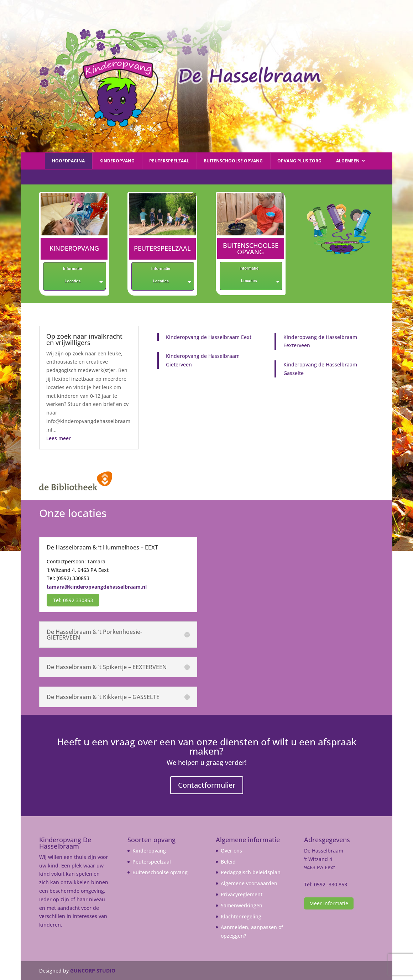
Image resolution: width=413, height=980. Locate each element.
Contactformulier (207, 785)
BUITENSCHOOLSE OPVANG (251, 249)
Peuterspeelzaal (152, 862)
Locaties (72, 281)
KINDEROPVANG (74, 248)
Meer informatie (329, 903)
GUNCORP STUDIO (93, 971)
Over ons (231, 851)
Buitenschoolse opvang (160, 872)
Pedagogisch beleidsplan (251, 872)
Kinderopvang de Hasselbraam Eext (209, 337)
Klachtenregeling (241, 916)
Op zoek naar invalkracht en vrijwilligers (84, 339)
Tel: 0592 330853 (73, 600)
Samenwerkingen (242, 905)
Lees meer (59, 438)
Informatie (72, 269)
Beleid (228, 862)
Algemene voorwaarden (249, 883)
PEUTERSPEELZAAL (162, 248)
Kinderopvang (149, 851)
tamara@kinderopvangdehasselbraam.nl (97, 587)
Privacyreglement (242, 894)
